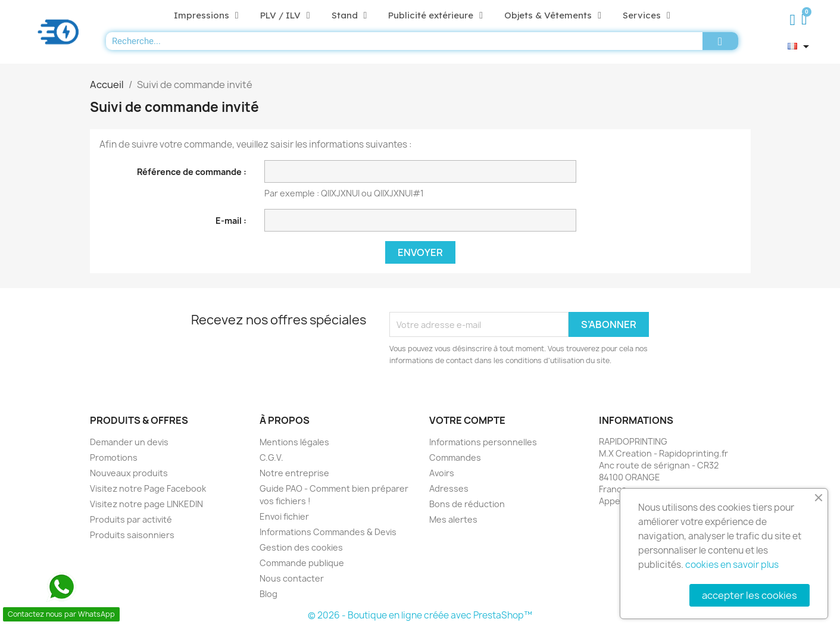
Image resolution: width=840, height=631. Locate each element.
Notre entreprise (294, 473)
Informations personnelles (483, 442)
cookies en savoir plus (732, 565)
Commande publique (302, 563)
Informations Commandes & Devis (328, 532)
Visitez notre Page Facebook (148, 488)
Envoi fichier (284, 516)
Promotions (114, 457)
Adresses (449, 488)
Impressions (206, 15)
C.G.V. (271, 457)
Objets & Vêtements (553, 15)
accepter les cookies (750, 595)
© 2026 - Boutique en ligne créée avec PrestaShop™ (420, 615)
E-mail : (231, 221)
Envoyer (420, 252)
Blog (268, 594)
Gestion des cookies (301, 547)
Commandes (455, 457)
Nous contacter (292, 578)
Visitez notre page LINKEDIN (146, 504)
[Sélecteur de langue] (800, 46)
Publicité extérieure (435, 15)
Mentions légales (294, 442)
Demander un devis (129, 442)
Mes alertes (453, 519)
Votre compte (467, 420)
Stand (349, 15)
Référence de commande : (192, 172)
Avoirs (442, 473)
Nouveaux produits (129, 473)
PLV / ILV (285, 15)
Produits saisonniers (132, 535)
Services (647, 15)
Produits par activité (131, 519)
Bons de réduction (467, 504)
